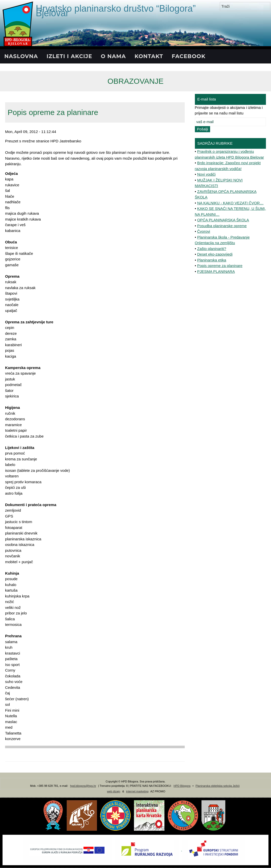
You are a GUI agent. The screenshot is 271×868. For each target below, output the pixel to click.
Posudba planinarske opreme (222, 226)
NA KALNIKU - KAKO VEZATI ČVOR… (230, 203)
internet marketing (137, 791)
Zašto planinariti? (212, 249)
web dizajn (114, 791)
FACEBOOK (189, 56)
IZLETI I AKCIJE (70, 56)
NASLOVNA (21, 56)
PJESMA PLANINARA (216, 271)
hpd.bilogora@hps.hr (83, 786)
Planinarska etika (212, 260)
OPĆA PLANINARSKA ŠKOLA (223, 220)
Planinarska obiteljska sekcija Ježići (218, 786)
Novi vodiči (206, 174)
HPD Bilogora (182, 786)
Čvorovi (204, 231)
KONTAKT (149, 56)
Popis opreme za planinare (220, 266)
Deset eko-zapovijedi (215, 254)
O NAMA (113, 56)
